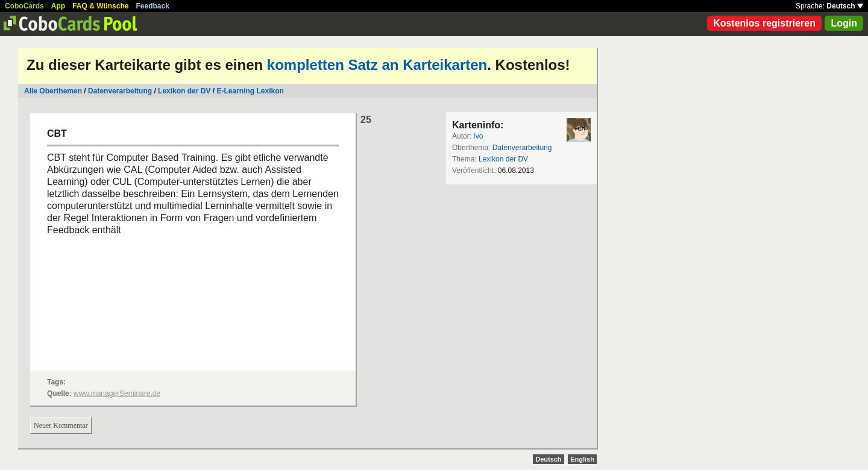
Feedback (153, 6)
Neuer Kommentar (61, 425)
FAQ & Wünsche (100, 6)
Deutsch (845, 6)
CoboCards (24, 6)
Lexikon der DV (184, 91)
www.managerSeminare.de (117, 393)
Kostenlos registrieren (764, 23)
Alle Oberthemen (53, 91)
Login (844, 23)
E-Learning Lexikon (250, 91)
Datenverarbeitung (120, 91)
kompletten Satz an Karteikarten (377, 65)
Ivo (478, 136)
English (582, 459)
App (58, 6)
